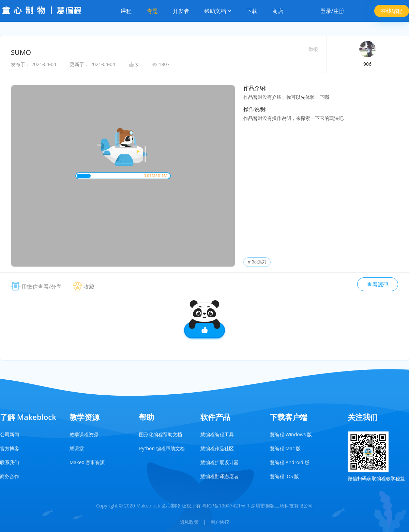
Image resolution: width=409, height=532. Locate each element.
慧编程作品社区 (217, 448)
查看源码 (378, 285)
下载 (252, 11)
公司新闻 (10, 434)
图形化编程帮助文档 (161, 434)
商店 (278, 11)
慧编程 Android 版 (290, 462)
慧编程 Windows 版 (291, 434)
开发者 (181, 11)
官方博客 (10, 448)
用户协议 (220, 522)
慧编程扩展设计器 (219, 462)
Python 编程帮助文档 (162, 448)
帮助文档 (218, 11)
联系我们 (10, 462)
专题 (152, 11)
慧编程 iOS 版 (284, 476)
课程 (126, 11)
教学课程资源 (84, 434)
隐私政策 (189, 522)
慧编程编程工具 (217, 434)
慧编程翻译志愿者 (219, 476)
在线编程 (392, 11)
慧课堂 (77, 448)
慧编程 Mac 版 (285, 448)
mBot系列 (257, 262)
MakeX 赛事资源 (87, 462)
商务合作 (10, 476)
